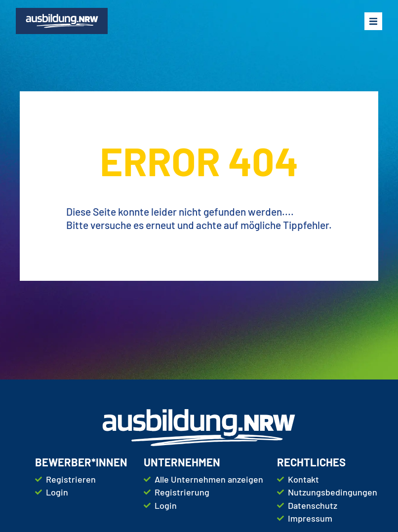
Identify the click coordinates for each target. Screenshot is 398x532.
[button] (373, 21)
